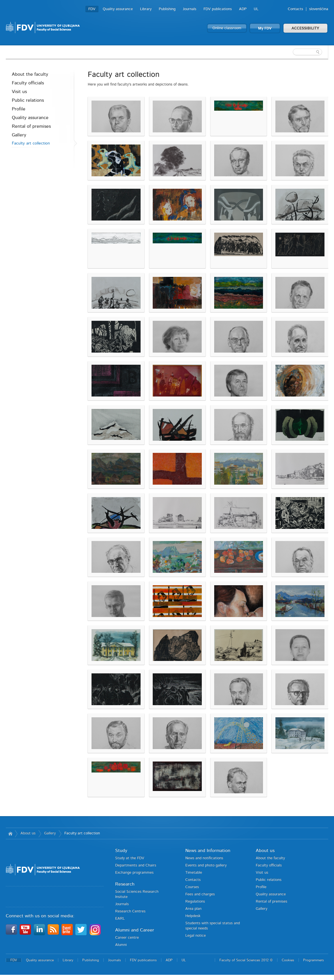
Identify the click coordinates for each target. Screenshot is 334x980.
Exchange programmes (134, 873)
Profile (19, 109)
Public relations (28, 100)
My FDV (265, 28)
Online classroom (227, 28)
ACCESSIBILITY (305, 28)
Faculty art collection (31, 143)
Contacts (295, 9)
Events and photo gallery (206, 865)
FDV (92, 9)
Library (146, 9)
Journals (190, 9)
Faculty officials (28, 83)
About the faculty (30, 74)
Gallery (19, 135)
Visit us (19, 92)
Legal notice (196, 936)
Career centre (127, 938)
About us (28, 833)
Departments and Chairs (136, 865)
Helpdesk (193, 916)
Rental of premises (31, 126)
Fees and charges (200, 894)
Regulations (195, 902)
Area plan (193, 909)
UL (256, 9)
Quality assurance (118, 9)
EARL (120, 919)
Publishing (167, 9)
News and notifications (204, 858)
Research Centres (130, 911)
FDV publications (218, 9)
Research (125, 884)
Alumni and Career (135, 930)
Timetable (194, 873)
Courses (192, 887)
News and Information (208, 851)
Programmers (314, 960)
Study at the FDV (130, 858)
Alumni (121, 945)
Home (10, 833)
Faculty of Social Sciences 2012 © (246, 960)
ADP (243, 9)
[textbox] (291, 52)
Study (121, 851)
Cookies (288, 960)
